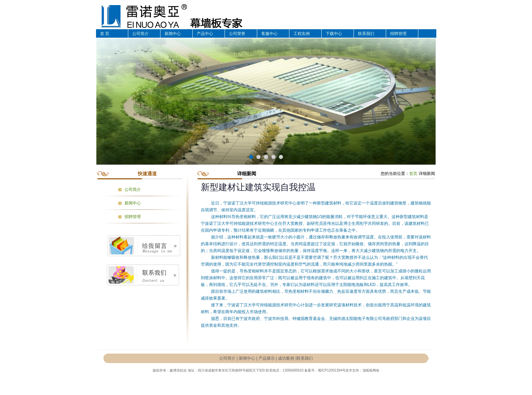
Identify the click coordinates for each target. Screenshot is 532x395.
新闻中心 (173, 34)
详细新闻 (427, 174)
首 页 (105, 34)
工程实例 (302, 34)
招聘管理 (398, 34)
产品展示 (267, 358)
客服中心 (269, 34)
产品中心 (205, 34)
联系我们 (366, 34)
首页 (413, 174)
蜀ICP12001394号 (332, 370)
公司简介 (140, 34)
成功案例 (286, 358)
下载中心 (334, 34)
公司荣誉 (237, 34)
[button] (251, 157)
